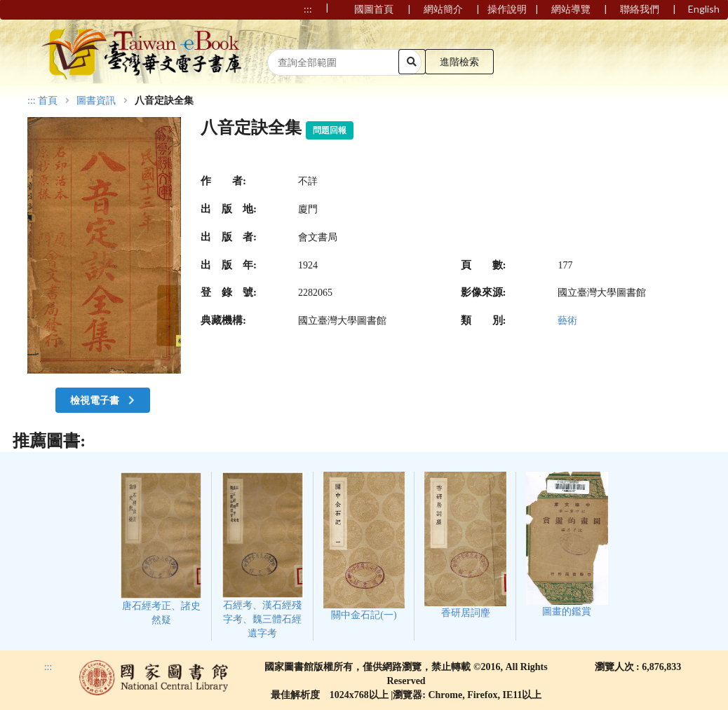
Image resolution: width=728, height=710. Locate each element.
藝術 (567, 321)
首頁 (48, 101)
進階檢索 (459, 61)
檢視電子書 (104, 400)
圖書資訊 (96, 101)
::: (32, 101)
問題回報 (330, 130)
